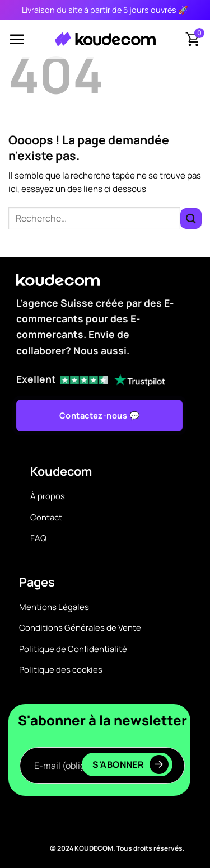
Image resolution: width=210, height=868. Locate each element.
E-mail (102, 736)
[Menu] (17, 39)
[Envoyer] (191, 219)
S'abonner (130, 764)
